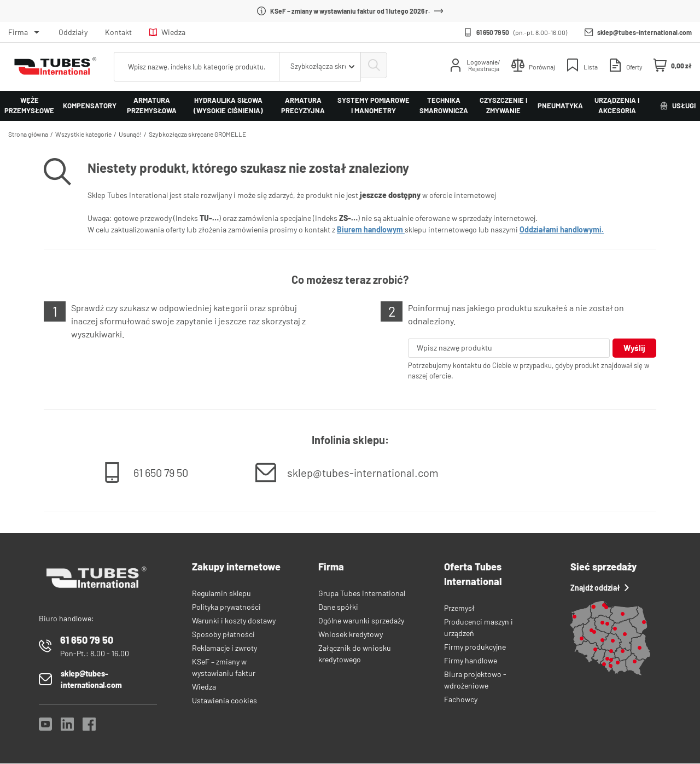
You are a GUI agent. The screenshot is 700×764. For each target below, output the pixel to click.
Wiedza (167, 32)
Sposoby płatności (223, 635)
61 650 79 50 (493, 32)
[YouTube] (45, 728)
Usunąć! (130, 134)
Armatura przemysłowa (152, 106)
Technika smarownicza (444, 106)
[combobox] (317, 67)
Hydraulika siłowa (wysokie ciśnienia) (228, 106)
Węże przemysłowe (29, 106)
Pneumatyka (560, 106)
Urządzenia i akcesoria (617, 106)
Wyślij (634, 348)
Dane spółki (338, 607)
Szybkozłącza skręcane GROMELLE (197, 134)
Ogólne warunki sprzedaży (361, 621)
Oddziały (73, 32)
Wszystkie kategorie (83, 134)
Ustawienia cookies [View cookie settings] (224, 701)
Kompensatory (90, 106)
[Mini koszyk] (673, 66)
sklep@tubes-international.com (644, 32)
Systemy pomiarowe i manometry (374, 106)
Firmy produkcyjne (475, 647)
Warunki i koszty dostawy (234, 621)
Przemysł (459, 608)
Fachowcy (461, 700)
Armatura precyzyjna (303, 106)
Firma (18, 32)
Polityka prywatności (226, 607)
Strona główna (28, 134)
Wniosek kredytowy (351, 635)
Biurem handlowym (371, 229)
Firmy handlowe (471, 661)
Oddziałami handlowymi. (562, 229)
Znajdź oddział (600, 588)
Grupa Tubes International (362, 594)
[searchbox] (195, 67)
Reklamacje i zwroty (224, 648)
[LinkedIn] (67, 728)
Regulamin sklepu (221, 594)
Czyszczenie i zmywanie (503, 106)
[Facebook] (89, 728)
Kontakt (118, 32)
